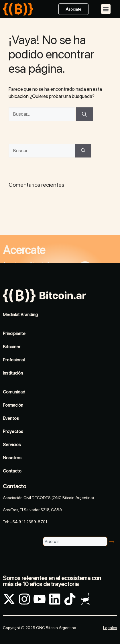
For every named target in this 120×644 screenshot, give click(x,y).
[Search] (113, 541)
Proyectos (13, 431)
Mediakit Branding (20, 315)
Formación (13, 405)
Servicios (12, 445)
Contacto (12, 471)
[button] (106, 9)
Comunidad (14, 392)
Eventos (11, 418)
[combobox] (75, 541)
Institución (13, 373)
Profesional (14, 360)
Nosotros (12, 458)
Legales (110, 628)
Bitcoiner (12, 347)
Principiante (14, 333)
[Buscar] (84, 114)
